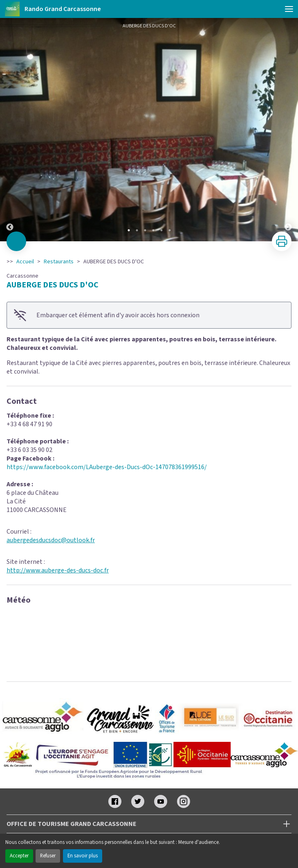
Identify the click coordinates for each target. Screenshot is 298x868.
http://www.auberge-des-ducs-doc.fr (58, 570)
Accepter (19, 856)
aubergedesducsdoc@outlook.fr (51, 540)
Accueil (25, 262)
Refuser (48, 856)
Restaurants (59, 262)
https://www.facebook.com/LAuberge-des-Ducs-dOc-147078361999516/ (107, 467)
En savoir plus (83, 856)
